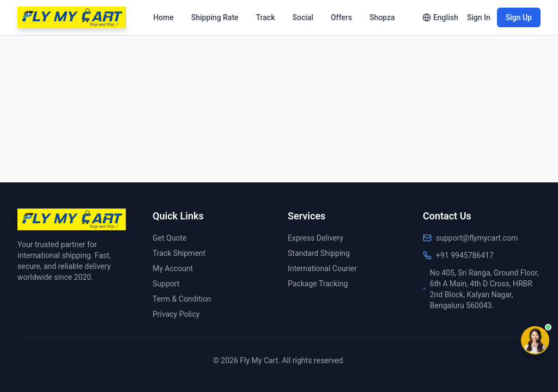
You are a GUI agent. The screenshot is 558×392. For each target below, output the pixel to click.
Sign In (479, 17)
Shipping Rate (215, 17)
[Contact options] (535, 340)
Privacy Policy (176, 314)
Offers (341, 17)
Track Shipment (179, 253)
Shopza (382, 17)
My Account (173, 268)
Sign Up (519, 17)
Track (266, 17)
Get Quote (169, 238)
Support (166, 284)
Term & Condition (182, 299)
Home (163, 17)
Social (302, 17)
